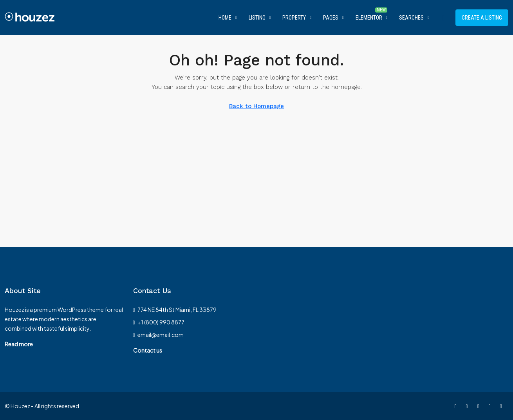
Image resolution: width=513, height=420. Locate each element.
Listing (257, 18)
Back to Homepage (256, 106)
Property (294, 18)
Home (225, 18)
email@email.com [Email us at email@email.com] (161, 335)
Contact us (148, 350)
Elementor (369, 18)
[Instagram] (480, 406)
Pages (331, 18)
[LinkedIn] (491, 406)
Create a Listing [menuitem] (482, 18)
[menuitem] (443, 18)
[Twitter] (469, 406)
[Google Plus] (503, 406)
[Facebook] (457, 406)
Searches (411, 18)
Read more (19, 344)
